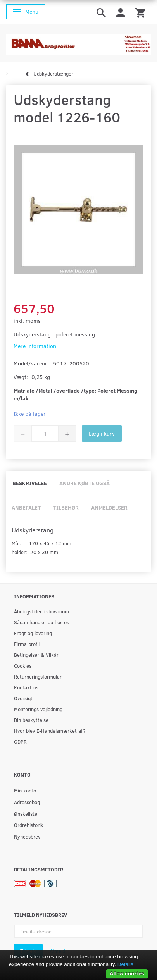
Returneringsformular (38, 676)
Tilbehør (66, 507)
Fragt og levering (33, 633)
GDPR (20, 741)
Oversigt (23, 698)
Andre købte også (85, 483)
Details (125, 964)
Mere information (35, 346)
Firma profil (27, 644)
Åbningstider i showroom (41, 611)
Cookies (23, 666)
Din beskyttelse (31, 720)
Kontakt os (26, 687)
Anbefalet (26, 507)
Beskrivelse (30, 483)
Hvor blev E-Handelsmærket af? (50, 731)
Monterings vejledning (38, 709)
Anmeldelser (109, 507)
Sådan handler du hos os (41, 622)
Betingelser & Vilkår (36, 655)
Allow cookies (127, 974)
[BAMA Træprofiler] (78, 42)
